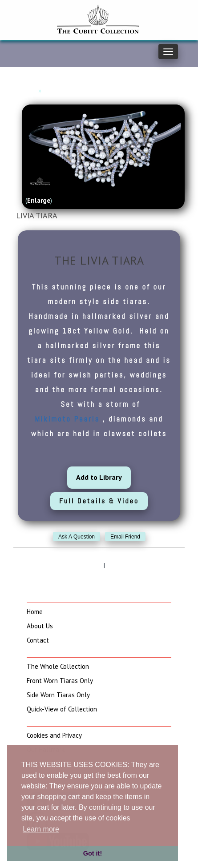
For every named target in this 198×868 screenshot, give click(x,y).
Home (27, 90)
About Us (40, 626)
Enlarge (39, 200)
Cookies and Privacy (54, 735)
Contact (38, 640)
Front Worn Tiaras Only (60, 681)
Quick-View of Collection (62, 709)
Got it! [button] (93, 853)
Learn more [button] (41, 829)
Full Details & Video (99, 501)
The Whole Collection (58, 666)
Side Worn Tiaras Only (58, 695)
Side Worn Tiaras (69, 90)
